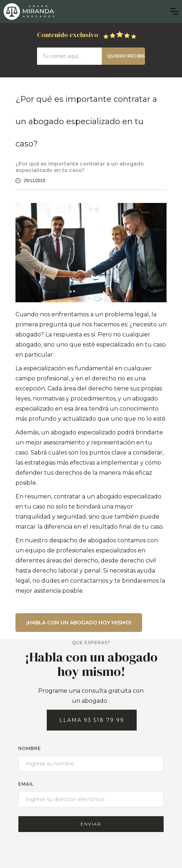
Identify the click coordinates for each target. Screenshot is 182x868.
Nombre (30, 748)
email (26, 784)
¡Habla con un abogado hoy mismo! (79, 623)
